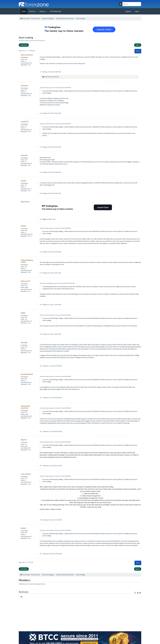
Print (138, 51)
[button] (138, 51)
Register (128, 11)
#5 (41, 193)
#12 (41, 431)
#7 (41, 273)
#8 (41, 305)
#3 (41, 147)
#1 (41, 72)
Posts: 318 (24, 347)
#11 (41, 398)
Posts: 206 (24, 379)
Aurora (52, 77)
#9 (41, 334)
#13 (41, 466)
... (27, 51)
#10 (41, 366)
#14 (41, 520)
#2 (41, 113)
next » (138, 45)
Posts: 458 (24, 230)
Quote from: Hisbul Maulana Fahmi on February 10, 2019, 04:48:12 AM (57, 283)
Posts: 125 (24, 126)
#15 (41, 554)
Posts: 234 (24, 317)
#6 (41, 219)
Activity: (24, 592)
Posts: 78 (23, 444)
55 (28, 51)
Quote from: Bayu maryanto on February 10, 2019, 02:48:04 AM (55, 88)
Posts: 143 (24, 478)
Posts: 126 (24, 533)
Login (137, 11)
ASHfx (46, 77)
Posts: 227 (24, 90)
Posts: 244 (24, 286)
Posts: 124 (24, 59)
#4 (41, 172)
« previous (24, 45)
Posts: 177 (24, 185)
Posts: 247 (24, 412)
